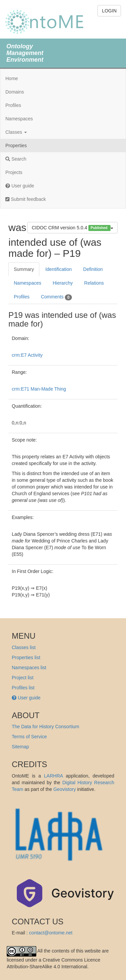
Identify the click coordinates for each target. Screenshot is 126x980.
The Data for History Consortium (46, 727)
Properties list (26, 657)
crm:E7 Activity (27, 355)
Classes (16, 132)
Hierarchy (63, 283)
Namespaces (19, 119)
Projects (14, 172)
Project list (23, 678)
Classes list (24, 647)
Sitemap (20, 747)
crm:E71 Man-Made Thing (39, 389)
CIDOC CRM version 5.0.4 (72, 228)
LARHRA (53, 776)
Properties (16, 146)
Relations (94, 283)
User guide (20, 186)
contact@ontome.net (51, 933)
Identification (59, 269)
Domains (15, 92)
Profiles (13, 105)
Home (12, 78)
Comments (56, 297)
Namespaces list (29, 668)
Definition (93, 269)
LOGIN (109, 11)
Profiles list (23, 688)
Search (16, 159)
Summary (24, 269)
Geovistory (65, 789)
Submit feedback (26, 199)
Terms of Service (29, 737)
